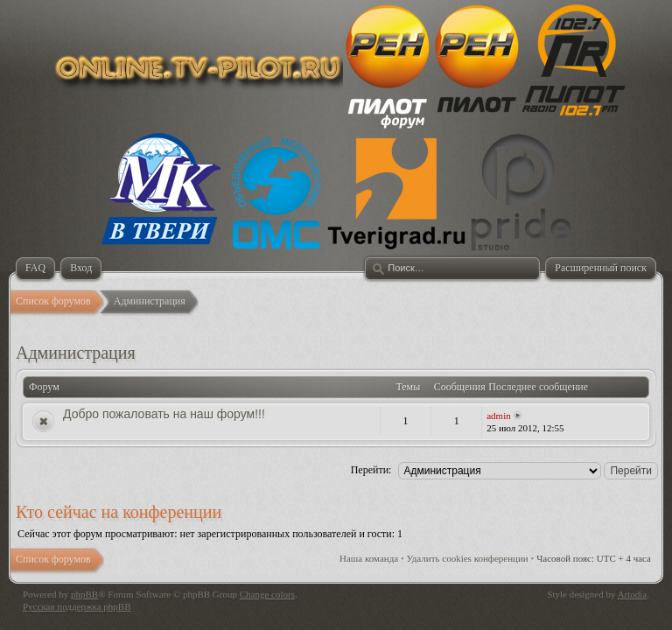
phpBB (84, 594)
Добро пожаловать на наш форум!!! (164, 414)
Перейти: (371, 470)
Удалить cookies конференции (468, 558)
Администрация (76, 353)
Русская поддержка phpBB (77, 606)
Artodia (633, 594)
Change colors (267, 594)
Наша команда (369, 558)
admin (499, 416)
